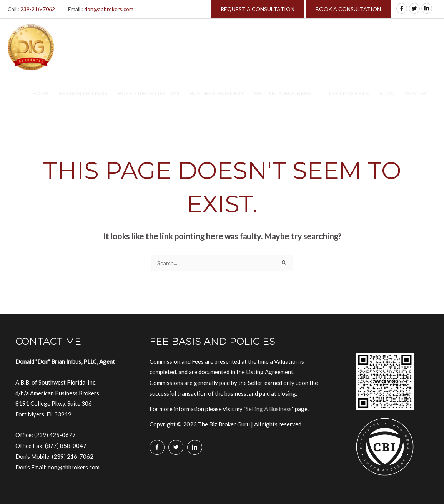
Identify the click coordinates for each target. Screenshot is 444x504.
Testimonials (348, 93)
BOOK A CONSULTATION (348, 9)
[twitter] (415, 8)
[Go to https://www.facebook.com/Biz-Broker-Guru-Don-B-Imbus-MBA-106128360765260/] (157, 447)
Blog (387, 93)
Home (41, 93)
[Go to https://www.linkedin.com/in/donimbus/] (195, 447)
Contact (418, 93)
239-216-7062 (38, 9)
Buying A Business (217, 93)
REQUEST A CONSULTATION (258, 9)
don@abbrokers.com (109, 9)
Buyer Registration (148, 93)
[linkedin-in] (427, 8)
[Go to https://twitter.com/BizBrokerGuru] (176, 447)
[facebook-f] (402, 8)
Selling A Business (283, 93)
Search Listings (83, 93)
